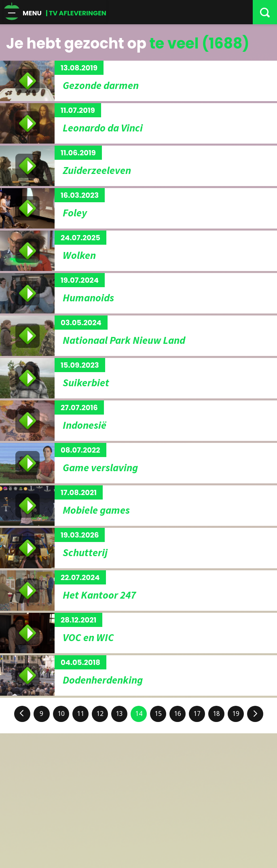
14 (139, 714)
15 (158, 714)
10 (61, 714)
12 (100, 714)
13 (119, 714)
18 (216, 714)
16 (178, 714)
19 (236, 714)
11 (80, 714)
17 (197, 714)
